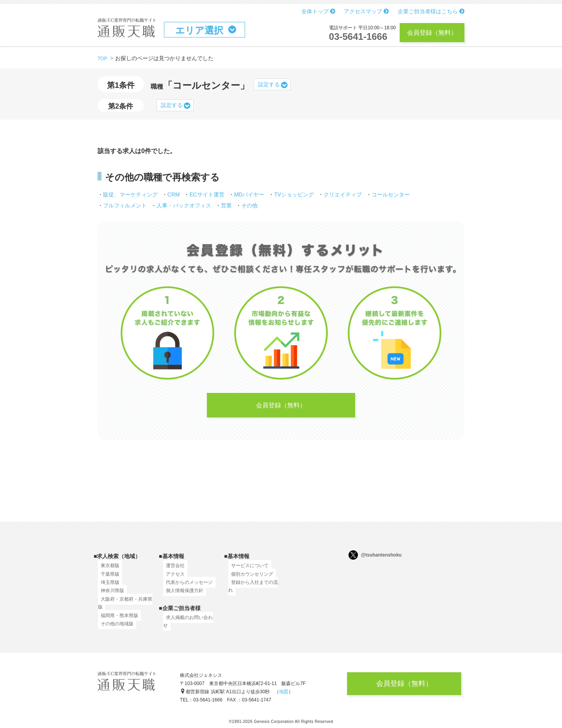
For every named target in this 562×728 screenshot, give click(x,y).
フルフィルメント (125, 205)
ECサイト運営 (207, 194)
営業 (226, 205)
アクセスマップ (366, 11)
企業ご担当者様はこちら (431, 11)
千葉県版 (107, 578)
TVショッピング (294, 194)
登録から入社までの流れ (254, 587)
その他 (249, 205)
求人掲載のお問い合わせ (189, 622)
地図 (284, 695)
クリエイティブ (343, 194)
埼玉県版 (107, 587)
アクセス (173, 578)
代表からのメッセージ (187, 587)
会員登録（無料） (432, 33)
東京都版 (107, 570)
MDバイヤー (249, 194)
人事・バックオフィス (184, 205)
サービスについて (247, 570)
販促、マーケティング (130, 194)
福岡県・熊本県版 (117, 620)
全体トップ (318, 11)
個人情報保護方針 (182, 595)
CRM (174, 194)
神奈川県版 (110, 595)
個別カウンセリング (249, 578)
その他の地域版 (114, 628)
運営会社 (173, 570)
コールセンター (391, 194)
